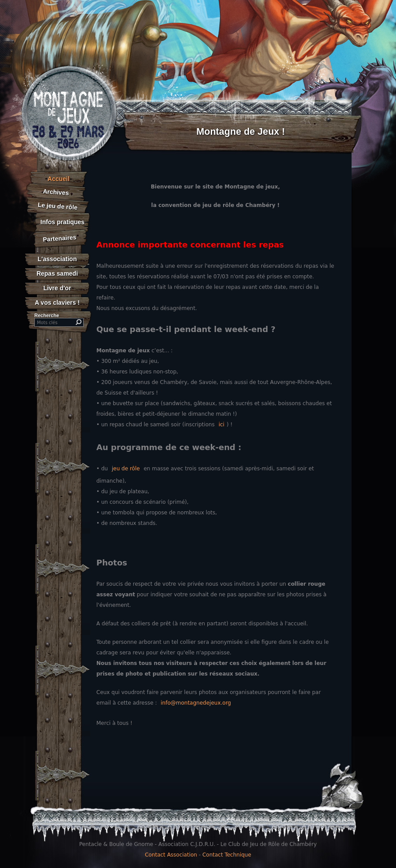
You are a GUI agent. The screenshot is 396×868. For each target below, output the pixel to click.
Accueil (59, 179)
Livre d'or (57, 288)
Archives (56, 192)
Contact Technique (227, 855)
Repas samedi (57, 273)
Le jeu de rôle (57, 206)
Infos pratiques (62, 222)
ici (222, 425)
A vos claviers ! (57, 303)
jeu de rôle (126, 469)
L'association (57, 259)
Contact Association (171, 855)
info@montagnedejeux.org (196, 703)
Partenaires (60, 238)
